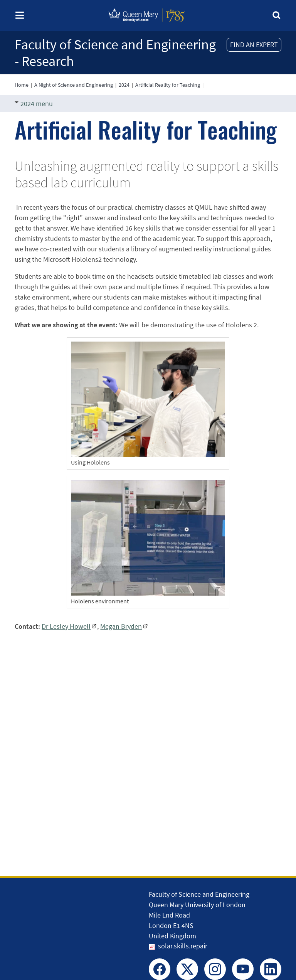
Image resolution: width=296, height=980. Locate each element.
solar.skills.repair (183, 946)
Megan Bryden (121, 626)
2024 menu (34, 104)
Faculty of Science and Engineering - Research (115, 53)
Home (22, 85)
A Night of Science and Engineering (74, 85)
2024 (124, 85)
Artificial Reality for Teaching (168, 85)
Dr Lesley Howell (66, 626)
